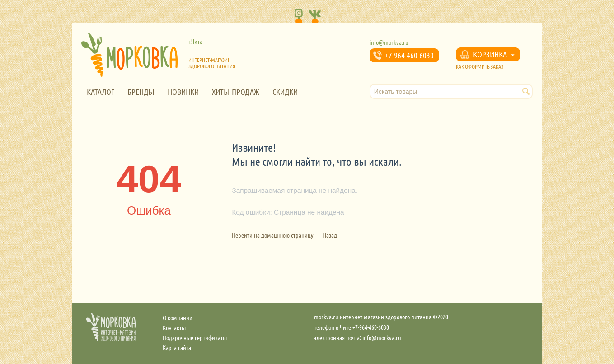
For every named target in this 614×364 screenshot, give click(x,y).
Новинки (183, 92)
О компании (178, 317)
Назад (330, 235)
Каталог (101, 92)
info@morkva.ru (389, 42)
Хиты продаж (236, 92)
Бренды (141, 92)
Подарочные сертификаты (195, 337)
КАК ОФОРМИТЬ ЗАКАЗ (480, 66)
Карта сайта (177, 347)
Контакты (174, 327)
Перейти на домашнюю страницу (273, 235)
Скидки (285, 92)
